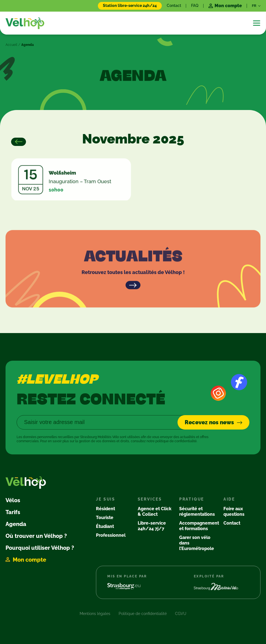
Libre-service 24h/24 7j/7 (152, 526)
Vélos (13, 500)
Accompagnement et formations (199, 526)
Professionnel (111, 535)
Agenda (16, 524)
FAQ (195, 6)
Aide (229, 499)
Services (150, 499)
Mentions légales (95, 614)
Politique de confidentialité (143, 614)
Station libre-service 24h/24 (130, 6)
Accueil (11, 45)
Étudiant (105, 526)
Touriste (105, 518)
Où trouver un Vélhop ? (36, 536)
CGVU (181, 614)
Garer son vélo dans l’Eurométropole (197, 543)
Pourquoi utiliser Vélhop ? (40, 548)
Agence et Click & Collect (155, 511)
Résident (105, 509)
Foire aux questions (234, 511)
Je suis (106, 499)
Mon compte (29, 560)
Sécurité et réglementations (197, 511)
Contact (174, 6)
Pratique (192, 499)
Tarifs (13, 512)
